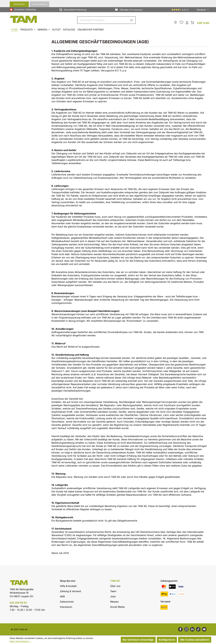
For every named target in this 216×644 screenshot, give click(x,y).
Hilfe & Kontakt (68, 586)
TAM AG (115, 581)
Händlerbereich (40, 4)
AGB (62, 596)
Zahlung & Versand (70, 591)
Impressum (66, 607)
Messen (114, 602)
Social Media (117, 607)
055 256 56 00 (18, 603)
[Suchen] (132, 20)
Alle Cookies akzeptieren (195, 640)
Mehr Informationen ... (20, 641)
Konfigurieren (167, 640)
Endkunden (19, 4)
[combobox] (103, 20)
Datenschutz (67, 602)
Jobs (113, 596)
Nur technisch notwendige (138, 640)
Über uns (115, 586)
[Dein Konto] (187, 22)
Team (113, 591)
